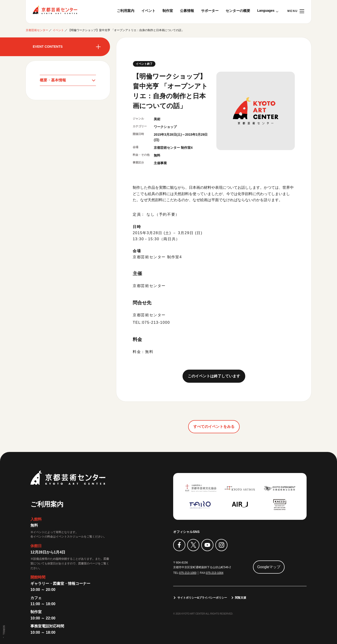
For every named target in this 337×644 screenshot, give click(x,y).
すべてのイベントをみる (214, 426)
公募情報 (187, 11)
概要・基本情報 (53, 80)
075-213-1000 (188, 573)
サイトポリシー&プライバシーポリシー (202, 598)
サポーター (210, 11)
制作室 (168, 11)
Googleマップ (269, 567)
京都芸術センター (55, 10)
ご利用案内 (126, 11)
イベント (148, 11)
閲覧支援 (241, 598)
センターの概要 (238, 11)
